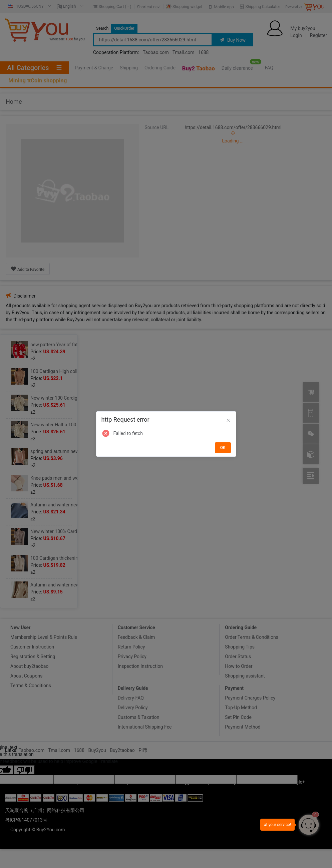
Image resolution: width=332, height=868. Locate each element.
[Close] (228, 421)
